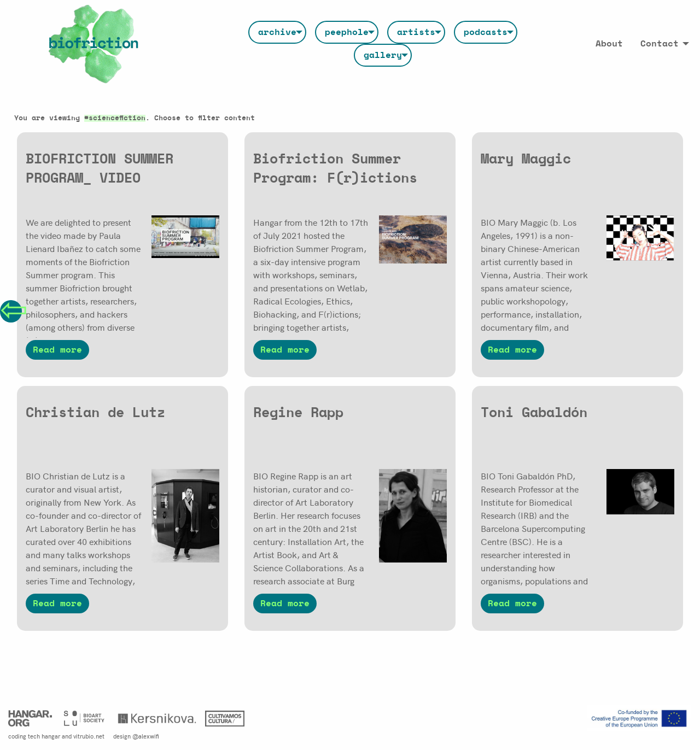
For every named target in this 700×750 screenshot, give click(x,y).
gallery (383, 55)
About (609, 44)
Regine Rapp (298, 413)
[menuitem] (277, 32)
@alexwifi (146, 736)
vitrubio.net (89, 736)
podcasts (486, 32)
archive (277, 32)
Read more (57, 350)
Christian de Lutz (95, 413)
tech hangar (44, 736)
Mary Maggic (526, 159)
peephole (347, 32)
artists (416, 32)
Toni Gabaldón (534, 413)
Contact (660, 44)
